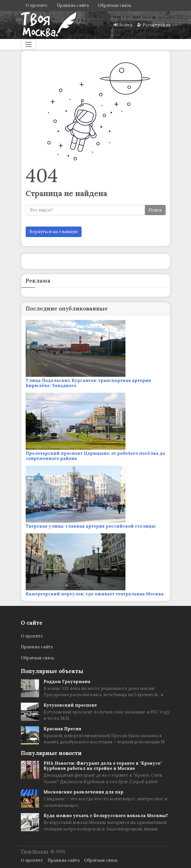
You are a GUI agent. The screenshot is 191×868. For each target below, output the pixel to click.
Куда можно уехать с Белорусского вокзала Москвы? (106, 815)
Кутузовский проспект (70, 705)
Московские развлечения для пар (84, 792)
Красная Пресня (62, 729)
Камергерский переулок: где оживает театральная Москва (95, 594)
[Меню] (29, 44)
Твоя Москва (34, 851)
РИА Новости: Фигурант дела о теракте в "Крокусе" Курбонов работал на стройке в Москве (103, 766)
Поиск (155, 210)
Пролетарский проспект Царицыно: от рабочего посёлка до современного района (95, 456)
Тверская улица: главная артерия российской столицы (91, 526)
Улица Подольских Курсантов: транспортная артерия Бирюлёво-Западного (88, 383)
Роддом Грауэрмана (67, 681)
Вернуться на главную (54, 232)
